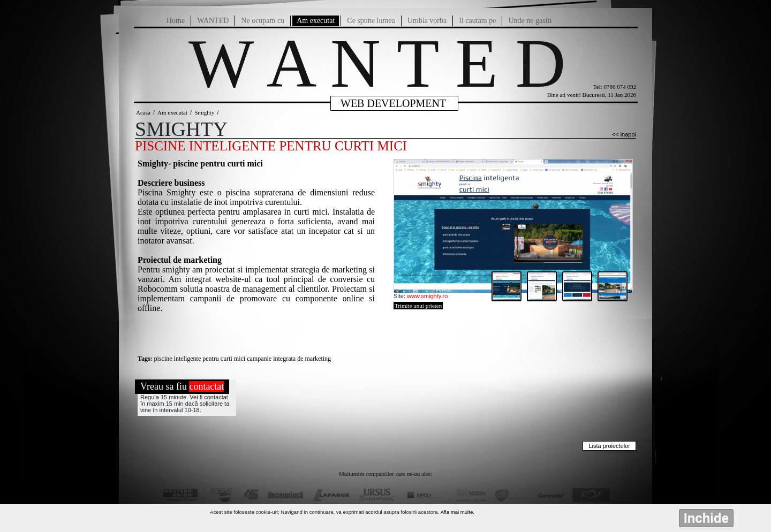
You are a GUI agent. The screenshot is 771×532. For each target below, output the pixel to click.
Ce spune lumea (371, 21)
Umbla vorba (427, 21)
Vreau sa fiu (182, 386)
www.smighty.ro (427, 296)
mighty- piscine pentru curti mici (203, 164)
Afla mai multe (456, 512)
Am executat (316, 21)
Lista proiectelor (609, 446)
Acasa (143, 112)
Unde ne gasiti (530, 21)
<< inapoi (624, 134)
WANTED (213, 21)
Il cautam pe (477, 21)
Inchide (706, 518)
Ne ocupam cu (263, 21)
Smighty (204, 112)
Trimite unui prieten (418, 306)
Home (176, 21)
